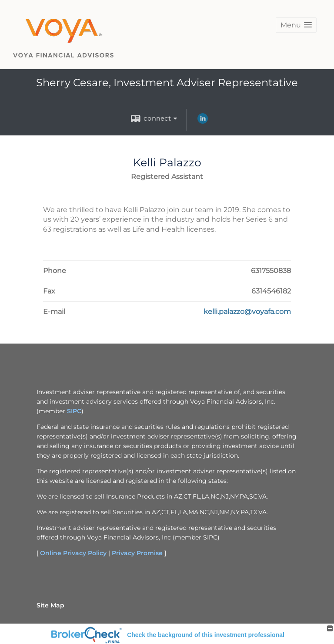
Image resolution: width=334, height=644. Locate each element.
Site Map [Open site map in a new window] (50, 605)
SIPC (74, 411)
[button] (296, 25)
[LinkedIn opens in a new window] (203, 121)
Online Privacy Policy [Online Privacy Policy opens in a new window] (73, 553)
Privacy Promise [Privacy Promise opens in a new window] (137, 553)
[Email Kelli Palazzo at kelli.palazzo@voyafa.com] (247, 312)
